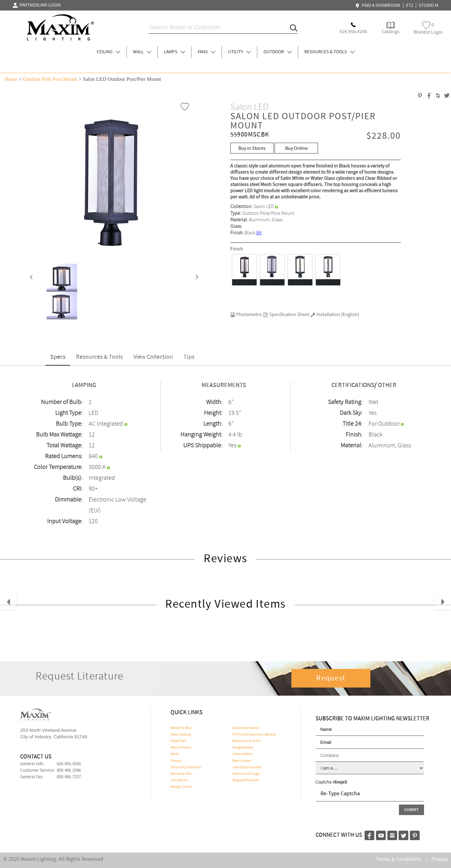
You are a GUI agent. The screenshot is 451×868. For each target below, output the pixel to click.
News (175, 754)
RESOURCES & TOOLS (329, 52)
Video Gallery (243, 754)
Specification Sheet (286, 315)
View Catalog (181, 735)
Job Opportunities (247, 767)
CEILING (108, 52)
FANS (207, 52)
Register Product (245, 780)
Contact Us (179, 780)
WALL (142, 52)
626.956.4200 (69, 764)
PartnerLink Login (246, 774)
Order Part (178, 741)
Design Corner (181, 787)
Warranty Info (181, 774)
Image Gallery (243, 748)
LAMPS (175, 52)
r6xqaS (340, 782)
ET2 (410, 6)
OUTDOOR (278, 52)
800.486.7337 (69, 777)
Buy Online (296, 148)
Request (331, 678)
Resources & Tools (99, 357)
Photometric (246, 315)
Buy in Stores (252, 148)
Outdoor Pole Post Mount (50, 79)
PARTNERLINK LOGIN (37, 5)
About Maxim (181, 748)
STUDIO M (429, 6)
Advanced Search (246, 728)
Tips (189, 357)
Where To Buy (181, 728)
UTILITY (239, 52)
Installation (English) (335, 315)
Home (11, 79)
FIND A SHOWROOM (378, 6)
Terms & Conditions (186, 767)
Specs (58, 357)
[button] (31, 278)
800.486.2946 (69, 770)
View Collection (153, 357)
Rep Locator (242, 761)
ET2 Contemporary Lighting (254, 735)
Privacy (176, 761)
